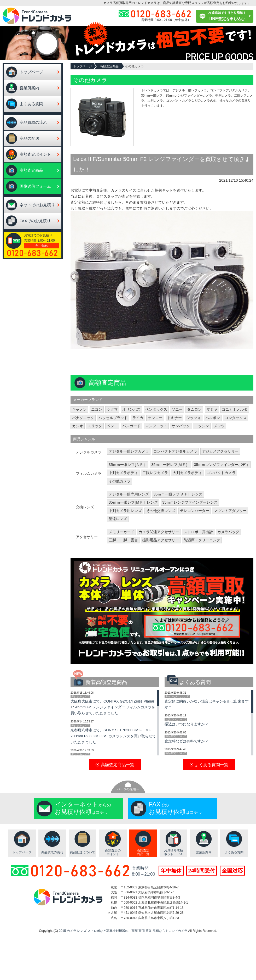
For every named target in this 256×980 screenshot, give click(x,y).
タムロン (194, 409)
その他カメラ (120, 481)
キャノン (79, 409)
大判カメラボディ (187, 473)
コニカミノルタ (235, 409)
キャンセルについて (177, 696)
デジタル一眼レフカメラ (129, 451)
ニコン (97, 409)
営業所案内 (29, 88)
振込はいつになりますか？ (187, 724)
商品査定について (176, 736)
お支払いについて (176, 719)
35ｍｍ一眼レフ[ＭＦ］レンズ (133, 502)
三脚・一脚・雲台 (123, 540)
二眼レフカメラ (155, 473)
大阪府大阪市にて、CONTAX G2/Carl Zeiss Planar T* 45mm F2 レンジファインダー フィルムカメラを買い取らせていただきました (113, 707)
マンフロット (156, 426)
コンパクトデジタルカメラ (175, 451)
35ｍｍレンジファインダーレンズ (190, 502)
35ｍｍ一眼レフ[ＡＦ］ (128, 465)
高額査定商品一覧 (143, 852)
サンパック (181, 426)
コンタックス (236, 418)
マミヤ (212, 409)
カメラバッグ (228, 532)
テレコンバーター (195, 511)
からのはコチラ (83, 808)
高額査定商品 (31, 170)
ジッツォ (194, 418)
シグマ (112, 409)
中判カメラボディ (123, 473)
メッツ (219, 426)
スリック (95, 426)
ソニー (177, 409)
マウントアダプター (230, 511)
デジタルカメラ (80, 696)
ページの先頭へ (128, 789)
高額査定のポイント (113, 852)
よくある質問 (31, 104)
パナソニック (83, 418)
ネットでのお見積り (37, 205)
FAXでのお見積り (35, 221)
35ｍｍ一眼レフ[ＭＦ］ (170, 465)
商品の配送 (29, 138)
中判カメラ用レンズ (125, 511)
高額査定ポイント (35, 154)
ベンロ (112, 426)
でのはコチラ (176, 808)
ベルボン (213, 418)
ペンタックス (156, 409)
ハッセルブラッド (113, 418)
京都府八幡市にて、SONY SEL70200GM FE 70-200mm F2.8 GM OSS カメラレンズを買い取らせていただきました (113, 736)
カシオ (78, 426)
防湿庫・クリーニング (202, 540)
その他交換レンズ (161, 511)
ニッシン (202, 426)
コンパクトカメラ (221, 473)
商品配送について (83, 852)
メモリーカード (121, 532)
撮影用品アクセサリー (161, 540)
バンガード (131, 426)
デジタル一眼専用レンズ (129, 494)
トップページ (31, 72)
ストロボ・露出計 (198, 532)
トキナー (174, 418)
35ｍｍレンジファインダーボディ (222, 465)
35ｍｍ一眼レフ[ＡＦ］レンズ (178, 494)
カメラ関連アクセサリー (159, 532)
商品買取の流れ (33, 122)
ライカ (138, 418)
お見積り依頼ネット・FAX (173, 852)
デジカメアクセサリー (220, 451)
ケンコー (155, 418)
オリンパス (131, 409)
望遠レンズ (118, 519)
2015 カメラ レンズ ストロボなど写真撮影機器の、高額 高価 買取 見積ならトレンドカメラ (123, 931)
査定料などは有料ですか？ (187, 741)
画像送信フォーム (35, 186)
